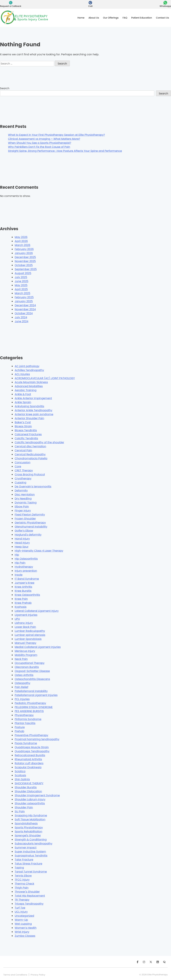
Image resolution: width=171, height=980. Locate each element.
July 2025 (21, 277)
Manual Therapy (26, 643)
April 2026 (21, 241)
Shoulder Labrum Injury (30, 799)
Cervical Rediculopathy (30, 454)
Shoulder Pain (24, 807)
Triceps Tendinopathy (29, 904)
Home (81, 18)
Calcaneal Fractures (28, 434)
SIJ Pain (20, 811)
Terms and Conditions (15, 975)
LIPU (17, 619)
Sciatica (20, 771)
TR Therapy (22, 900)
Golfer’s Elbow (24, 531)
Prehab (19, 731)
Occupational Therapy (30, 663)
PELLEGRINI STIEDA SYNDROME (34, 707)
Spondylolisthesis (26, 823)
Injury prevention (26, 571)
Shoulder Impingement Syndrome (37, 795)
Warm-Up (21, 920)
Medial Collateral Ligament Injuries (38, 647)
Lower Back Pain (25, 627)
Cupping (20, 482)
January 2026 (24, 253)
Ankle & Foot (23, 394)
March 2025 (22, 293)
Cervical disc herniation (30, 446)
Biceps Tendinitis (26, 430)
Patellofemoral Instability (31, 691)
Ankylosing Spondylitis (29, 406)
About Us (94, 18)
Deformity (21, 491)
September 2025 (26, 269)
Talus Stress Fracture (28, 864)
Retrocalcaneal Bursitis (30, 755)
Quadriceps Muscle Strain (32, 747)
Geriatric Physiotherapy (30, 523)
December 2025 (25, 257)
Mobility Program (26, 655)
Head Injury (22, 543)
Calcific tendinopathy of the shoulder (39, 442)
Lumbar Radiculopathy (30, 631)
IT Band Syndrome (27, 579)
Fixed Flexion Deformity (30, 515)
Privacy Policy (38, 975)
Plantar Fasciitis (25, 723)
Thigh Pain (22, 888)
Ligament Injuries (26, 615)
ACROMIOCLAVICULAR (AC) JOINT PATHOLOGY (45, 378)
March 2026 (22, 245)
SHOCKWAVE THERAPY (29, 783)
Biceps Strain (23, 426)
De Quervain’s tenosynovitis (33, 486)
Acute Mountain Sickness (31, 382)
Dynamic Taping (26, 503)
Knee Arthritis (23, 587)
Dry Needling (23, 499)
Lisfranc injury (24, 623)
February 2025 (24, 297)
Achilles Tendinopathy (29, 370)
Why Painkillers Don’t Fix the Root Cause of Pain (39, 147)
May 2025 (21, 285)
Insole (19, 575)
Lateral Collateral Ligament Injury (37, 611)
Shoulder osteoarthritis (30, 803)
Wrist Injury (22, 932)
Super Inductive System (30, 852)
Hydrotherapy (24, 567)
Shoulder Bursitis (26, 787)
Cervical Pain (23, 450)
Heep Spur (22, 547)
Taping (19, 868)
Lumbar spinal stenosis (30, 635)
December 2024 (25, 305)
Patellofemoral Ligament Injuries (36, 695)
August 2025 (23, 273)
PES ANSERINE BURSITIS (29, 711)
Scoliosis (20, 775)
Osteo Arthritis (24, 675)
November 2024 (25, 309)
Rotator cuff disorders (29, 763)
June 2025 (22, 281)
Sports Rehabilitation (28, 831)
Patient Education (142, 18)
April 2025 (21, 289)
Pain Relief (21, 687)
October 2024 (24, 313)
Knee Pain (21, 599)
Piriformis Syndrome (28, 719)
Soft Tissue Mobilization (30, 819)
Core (18, 466)
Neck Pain (21, 659)
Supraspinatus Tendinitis (31, 856)
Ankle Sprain (23, 402)
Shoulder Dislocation (28, 791)
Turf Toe (20, 908)
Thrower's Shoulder (27, 892)
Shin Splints (22, 779)
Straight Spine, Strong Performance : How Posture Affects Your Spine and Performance (65, 151)
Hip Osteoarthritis (26, 559)
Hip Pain (20, 563)
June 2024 (22, 321)
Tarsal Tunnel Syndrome (31, 872)
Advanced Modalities (29, 386)
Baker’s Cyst (23, 422)
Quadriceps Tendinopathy (32, 751)
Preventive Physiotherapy (31, 735)
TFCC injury (22, 880)
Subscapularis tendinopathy (34, 844)
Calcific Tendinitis (26, 438)
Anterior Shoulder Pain (29, 418)
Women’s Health (26, 928)
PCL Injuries (22, 699)
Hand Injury (22, 539)
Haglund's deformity (28, 535)
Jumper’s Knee (25, 583)
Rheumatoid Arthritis (28, 759)
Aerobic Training (26, 390)
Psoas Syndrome (26, 743)
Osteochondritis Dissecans (32, 679)
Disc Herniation (25, 495)
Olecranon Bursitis (27, 667)
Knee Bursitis (23, 591)
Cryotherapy (23, 478)
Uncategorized (24, 916)
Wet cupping (23, 924)
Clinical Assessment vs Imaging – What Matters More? (44, 139)
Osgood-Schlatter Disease (32, 671)
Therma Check (24, 884)
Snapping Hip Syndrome (31, 815)
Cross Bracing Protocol (30, 474)
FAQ (125, 18)
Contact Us (162, 18)
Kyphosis (21, 607)
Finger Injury (23, 511)
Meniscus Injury (25, 651)
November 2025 (25, 261)
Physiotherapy (24, 715)
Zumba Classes (25, 936)
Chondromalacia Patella (31, 458)
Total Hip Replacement (30, 896)
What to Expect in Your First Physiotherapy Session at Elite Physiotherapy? (56, 135)
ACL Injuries (22, 374)
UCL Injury (21, 912)
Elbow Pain (22, 507)
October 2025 (24, 265)
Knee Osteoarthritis (27, 595)
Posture (20, 727)
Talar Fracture (24, 860)
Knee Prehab (23, 603)
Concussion (23, 462)
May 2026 (21, 237)
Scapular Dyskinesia (28, 767)
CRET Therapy (24, 470)
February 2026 (24, 249)
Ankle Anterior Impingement (33, 398)
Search (5, 88)
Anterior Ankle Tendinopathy (33, 410)
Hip (17, 555)
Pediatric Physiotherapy (30, 703)
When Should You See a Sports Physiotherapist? (40, 143)
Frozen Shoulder (25, 519)
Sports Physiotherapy (29, 827)
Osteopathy (23, 683)
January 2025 (24, 301)
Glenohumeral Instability (31, 527)
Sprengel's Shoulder (28, 835)
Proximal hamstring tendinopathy (37, 739)
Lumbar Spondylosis (28, 639)
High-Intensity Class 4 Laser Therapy (39, 551)
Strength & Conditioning (31, 840)
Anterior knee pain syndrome (34, 414)
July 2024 (21, 317)
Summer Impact (26, 848)
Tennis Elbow (23, 876)
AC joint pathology (27, 366)
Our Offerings (111, 18)
